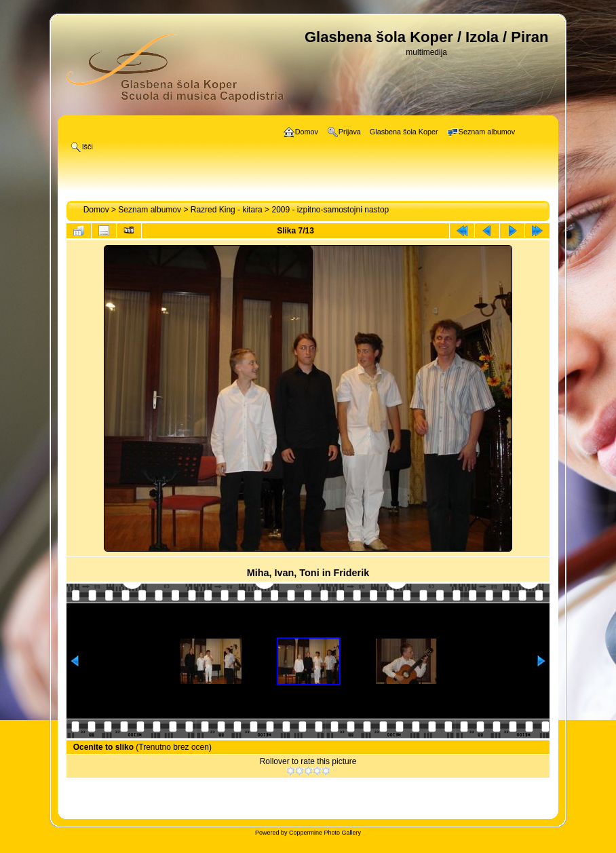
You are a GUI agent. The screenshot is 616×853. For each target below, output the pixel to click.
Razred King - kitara (227, 210)
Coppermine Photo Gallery (325, 833)
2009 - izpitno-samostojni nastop (330, 210)
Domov (96, 210)
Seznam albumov (150, 210)
